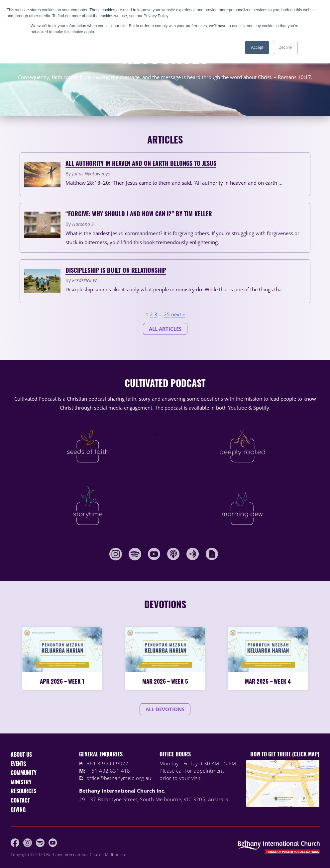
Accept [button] (257, 48)
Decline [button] (285, 48)
